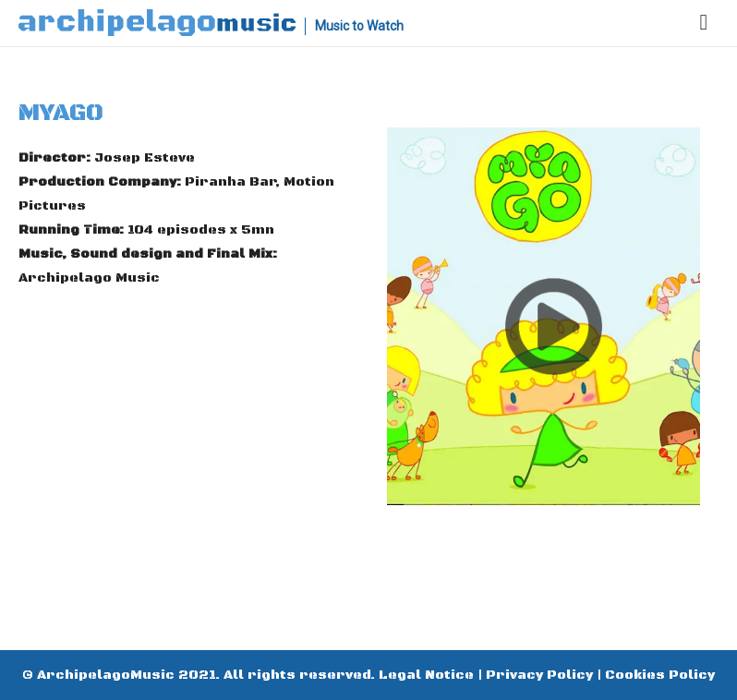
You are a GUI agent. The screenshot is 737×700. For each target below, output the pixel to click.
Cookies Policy (660, 675)
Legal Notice (426, 675)
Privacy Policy (539, 675)
